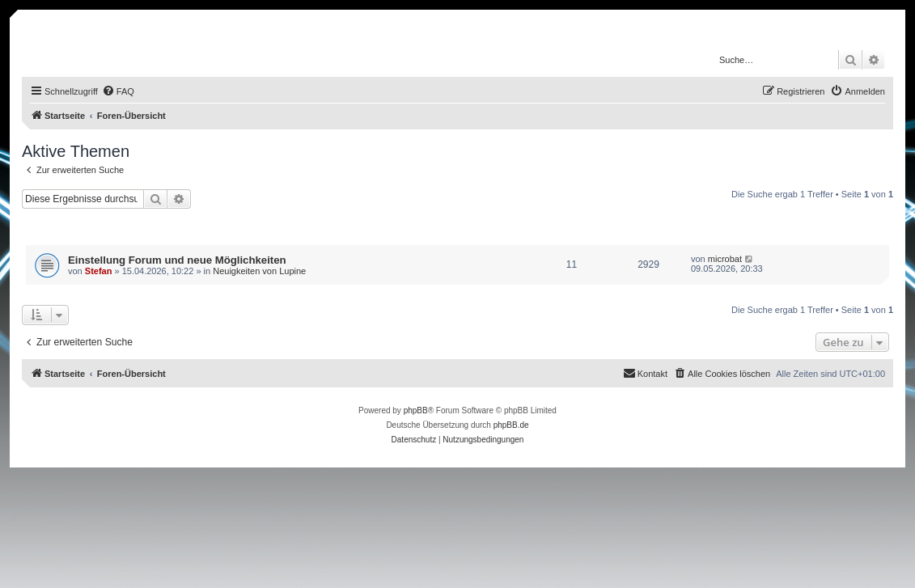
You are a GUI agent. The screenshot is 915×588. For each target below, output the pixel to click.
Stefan (99, 271)
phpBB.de (511, 425)
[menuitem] (118, 91)
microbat (725, 259)
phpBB (416, 410)
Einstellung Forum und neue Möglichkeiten (177, 260)
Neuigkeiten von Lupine (259, 271)
